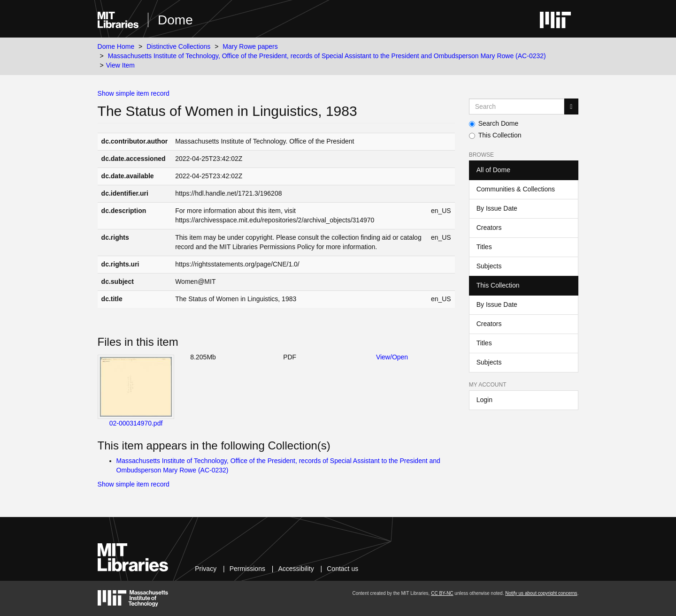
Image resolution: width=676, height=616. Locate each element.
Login (484, 400)
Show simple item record (134, 93)
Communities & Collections (516, 189)
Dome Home (116, 46)
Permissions (247, 569)
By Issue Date (497, 208)
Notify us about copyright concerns (541, 593)
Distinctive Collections (178, 46)
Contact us (342, 569)
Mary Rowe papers (250, 46)
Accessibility (296, 569)
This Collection (495, 135)
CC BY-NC (442, 593)
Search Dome (494, 123)
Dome (175, 20)
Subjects (489, 266)
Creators (489, 228)
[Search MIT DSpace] (517, 106)
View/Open (392, 357)
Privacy (206, 569)
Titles (484, 247)
